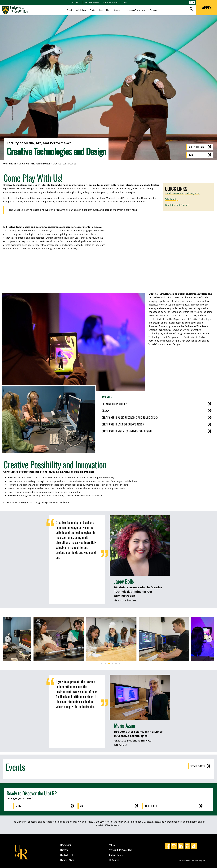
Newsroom (66, 845)
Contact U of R (68, 855)
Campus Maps (67, 860)
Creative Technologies (114, 404)
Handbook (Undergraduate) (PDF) (183, 193)
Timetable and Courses (177, 205)
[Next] (209, 639)
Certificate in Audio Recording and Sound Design (130, 417)
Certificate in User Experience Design (123, 424)
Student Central (116, 855)
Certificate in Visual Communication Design (127, 431)
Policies (112, 845)
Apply (18, 806)
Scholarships (172, 199)
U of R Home (10, 164)
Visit (82, 806)
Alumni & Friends (111, 2)
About (69, 10)
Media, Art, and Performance (34, 164)
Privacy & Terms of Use (120, 850)
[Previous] (8, 639)
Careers (64, 850)
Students (76, 2)
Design (106, 411)
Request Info (150, 806)
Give (125, 2)
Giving (191, 155)
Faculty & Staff (92, 2)
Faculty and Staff (197, 147)
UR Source (114, 860)
